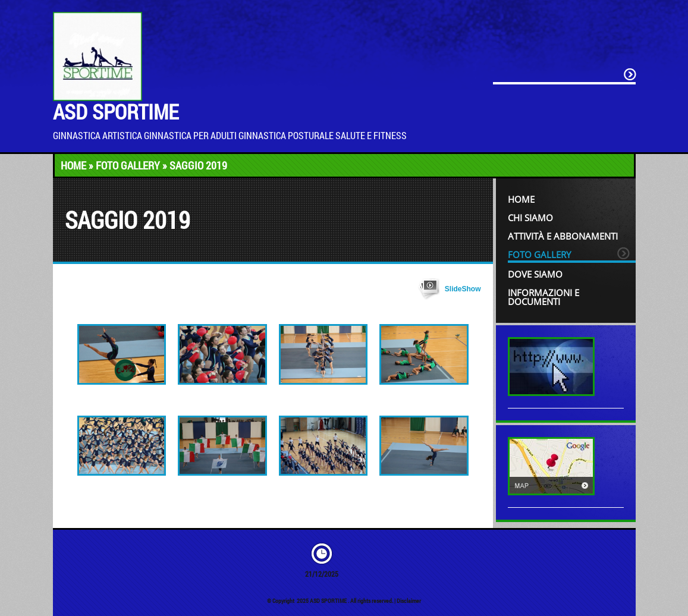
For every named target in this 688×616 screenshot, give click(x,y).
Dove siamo (535, 274)
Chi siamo (530, 218)
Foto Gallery (128, 165)
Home (73, 165)
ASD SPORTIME (116, 111)
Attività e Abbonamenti (563, 236)
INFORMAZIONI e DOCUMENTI (544, 297)
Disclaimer (409, 601)
